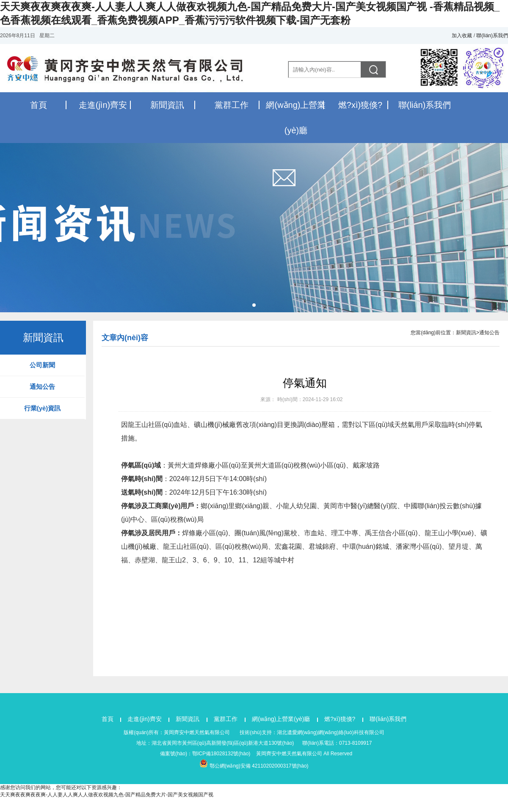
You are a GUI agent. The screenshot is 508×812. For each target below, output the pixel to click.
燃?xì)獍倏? (360, 105)
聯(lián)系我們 (492, 36)
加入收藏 (462, 36)
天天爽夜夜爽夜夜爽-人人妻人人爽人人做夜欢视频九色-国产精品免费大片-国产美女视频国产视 (107, 795)
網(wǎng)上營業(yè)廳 (282, 719)
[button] (254, 305)
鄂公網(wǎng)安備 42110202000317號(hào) (259, 766)
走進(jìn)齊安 (103, 105)
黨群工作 (232, 105)
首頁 (39, 105)
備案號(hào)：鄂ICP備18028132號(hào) (205, 754)
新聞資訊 (167, 105)
